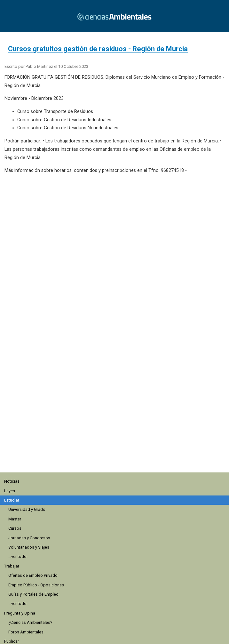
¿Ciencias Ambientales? (30, 622)
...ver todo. (18, 556)
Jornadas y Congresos (29, 538)
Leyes (10, 491)
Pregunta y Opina (20, 613)
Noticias (12, 481)
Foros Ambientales (26, 632)
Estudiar (12, 500)
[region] (117, 434)
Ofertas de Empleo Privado (33, 575)
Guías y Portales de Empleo (33, 594)
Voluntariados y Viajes (29, 547)
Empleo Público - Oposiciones (36, 585)
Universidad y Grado (27, 509)
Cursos (15, 528)
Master (15, 519)
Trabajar (12, 566)
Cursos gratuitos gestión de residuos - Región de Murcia (98, 49)
